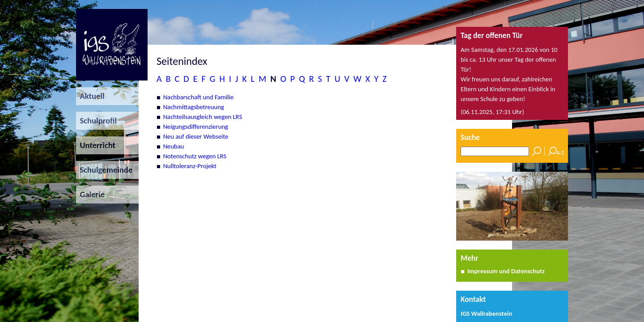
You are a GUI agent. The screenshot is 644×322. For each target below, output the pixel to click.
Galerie (90, 194)
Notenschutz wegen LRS (195, 156)
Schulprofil (96, 121)
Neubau (174, 146)
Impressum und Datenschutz (506, 271)
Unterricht (96, 145)
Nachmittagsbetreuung (194, 107)
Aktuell (90, 96)
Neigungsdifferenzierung (196, 127)
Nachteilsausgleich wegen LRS (203, 117)
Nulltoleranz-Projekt (190, 166)
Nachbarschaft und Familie (199, 97)
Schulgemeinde (104, 170)
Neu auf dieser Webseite (196, 136)
